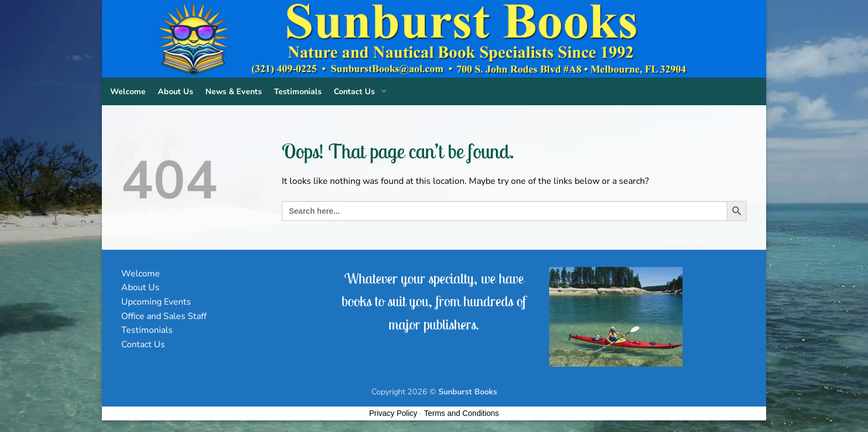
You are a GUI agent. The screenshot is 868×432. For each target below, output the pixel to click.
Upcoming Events (156, 302)
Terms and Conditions (461, 413)
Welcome (128, 91)
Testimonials (298, 91)
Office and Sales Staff (164, 316)
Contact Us (362, 91)
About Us (175, 91)
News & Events (234, 91)
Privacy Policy (393, 413)
